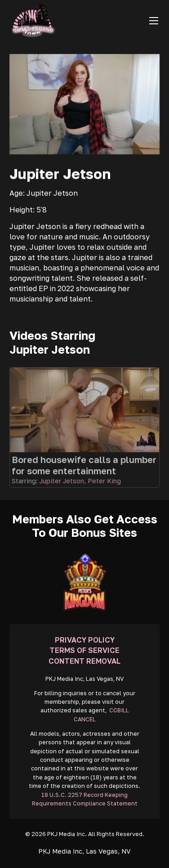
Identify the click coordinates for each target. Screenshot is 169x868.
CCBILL (119, 710)
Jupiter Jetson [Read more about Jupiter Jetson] (62, 481)
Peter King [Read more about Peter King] (104, 481)
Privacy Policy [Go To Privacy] (85, 640)
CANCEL (85, 719)
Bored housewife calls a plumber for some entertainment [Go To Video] (84, 465)
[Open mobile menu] (154, 21)
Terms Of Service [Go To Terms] (84, 650)
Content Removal (84, 661)
